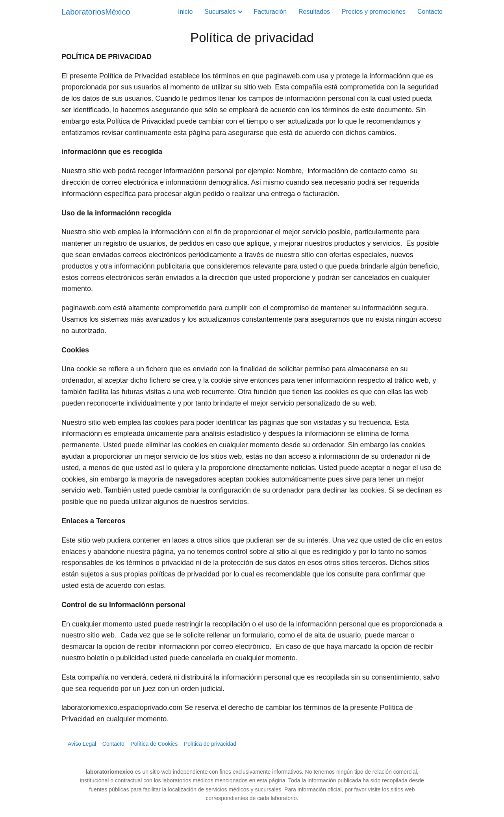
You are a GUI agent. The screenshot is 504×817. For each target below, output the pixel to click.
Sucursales (220, 12)
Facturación (270, 12)
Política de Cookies (154, 744)
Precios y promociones (374, 12)
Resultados (314, 12)
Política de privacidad (210, 744)
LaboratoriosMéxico (96, 12)
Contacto (430, 12)
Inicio (185, 12)
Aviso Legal (82, 744)
